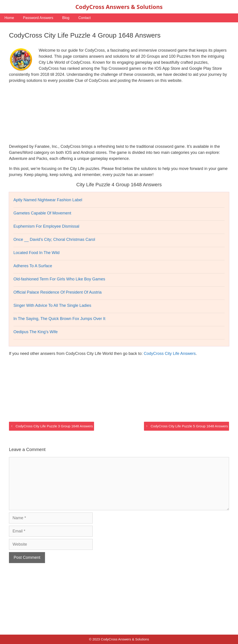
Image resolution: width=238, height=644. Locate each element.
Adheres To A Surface (33, 266)
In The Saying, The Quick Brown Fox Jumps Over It (59, 319)
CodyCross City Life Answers (170, 354)
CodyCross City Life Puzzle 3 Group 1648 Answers (54, 426)
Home (9, 18)
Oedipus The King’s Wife (35, 332)
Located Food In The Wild (36, 253)
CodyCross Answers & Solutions (119, 7)
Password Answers (38, 18)
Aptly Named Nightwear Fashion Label (48, 200)
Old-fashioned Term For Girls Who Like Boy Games (59, 279)
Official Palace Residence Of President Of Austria (58, 292)
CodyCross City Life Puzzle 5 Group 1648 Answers (189, 426)
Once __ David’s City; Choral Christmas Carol (54, 239)
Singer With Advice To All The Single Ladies (52, 305)
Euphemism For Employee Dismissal (46, 226)
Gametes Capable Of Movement (42, 213)
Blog (66, 18)
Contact (85, 18)
